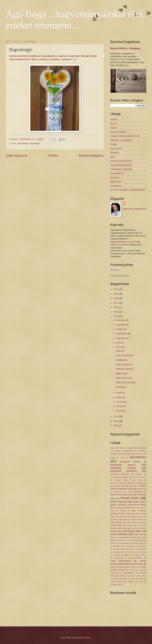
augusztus (121, 338)
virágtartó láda (133, 582)
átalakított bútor (130, 451)
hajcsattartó (23, 143)
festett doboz (116, 495)
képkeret (117, 546)
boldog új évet (117, 458)
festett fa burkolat (118, 511)
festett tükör (139, 534)
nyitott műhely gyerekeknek (121, 567)
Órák (113, 157)
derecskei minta (121, 480)
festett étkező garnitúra (135, 508)
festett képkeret (137, 519)
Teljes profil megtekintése (134, 209)
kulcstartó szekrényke (121, 552)
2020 (116, 289)
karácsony (142, 543)
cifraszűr (125, 477)
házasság (135, 537)
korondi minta (119, 549)
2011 (116, 425)
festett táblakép (119, 534)
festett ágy (132, 495)
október (120, 329)
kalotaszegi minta (127, 543)
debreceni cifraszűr (139, 477)
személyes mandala (127, 579)
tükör (141, 579)
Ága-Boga (114, 270)
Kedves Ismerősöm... (125, 355)
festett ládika (116, 525)
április (119, 397)
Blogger (87, 638)
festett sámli (139, 528)
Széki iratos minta (124, 378)
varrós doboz (116, 582)
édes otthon (138, 480)
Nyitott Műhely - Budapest (126, 48)
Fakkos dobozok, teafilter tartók (125, 136)
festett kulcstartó (137, 522)
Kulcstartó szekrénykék (121, 161)
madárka (143, 552)
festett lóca (132, 525)
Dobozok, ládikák (118, 132)
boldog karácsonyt (137, 454)
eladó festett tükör (129, 483)
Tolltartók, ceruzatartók (121, 140)
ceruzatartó (115, 477)
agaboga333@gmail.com (122, 242)
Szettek (114, 144)
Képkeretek (116, 182)
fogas (112, 537)
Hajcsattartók (116, 148)
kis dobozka (129, 546)
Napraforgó (121, 387)
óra (137, 567)
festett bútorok (118, 502)
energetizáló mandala (119, 486)
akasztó (113, 448)
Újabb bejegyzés (17, 156)
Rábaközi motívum (129, 570)
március (120, 402)
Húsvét (121, 540)
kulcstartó (143, 549)
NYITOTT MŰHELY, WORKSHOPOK (128, 190)
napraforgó (35, 143)
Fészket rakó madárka (126, 382)
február (120, 406)
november (121, 325)
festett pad (126, 528)
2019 (116, 294)
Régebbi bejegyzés (91, 156)
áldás (122, 448)
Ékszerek (115, 177)
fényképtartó (118, 492)
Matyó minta (121, 373)
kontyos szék (141, 546)
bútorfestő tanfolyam (124, 471)
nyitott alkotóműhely (121, 561)
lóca (135, 552)
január (119, 411)
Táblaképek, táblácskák (121, 169)
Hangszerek (116, 186)
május (119, 393)
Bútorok (114, 124)
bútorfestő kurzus (123, 465)
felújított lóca (142, 489)
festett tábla (134, 531)
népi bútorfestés (135, 558)
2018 (116, 298)
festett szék (116, 531)
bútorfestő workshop (120, 474)
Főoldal (53, 156)
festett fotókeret (127, 514)
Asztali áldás (121, 360)
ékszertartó (114, 483)
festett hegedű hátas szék (136, 517)
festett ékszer (118, 508)
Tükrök (114, 128)
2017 (116, 303)
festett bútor (130, 498)
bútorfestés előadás (130, 462)
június (119, 347)
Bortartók (115, 153)
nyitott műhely (136, 564)
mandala (117, 555)
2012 (116, 421)
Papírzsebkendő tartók (121, 165)
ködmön (132, 549)
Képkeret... (121, 351)
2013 (116, 416)
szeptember (122, 334)
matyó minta (129, 555)
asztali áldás (132, 448)
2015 (116, 312)
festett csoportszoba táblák (133, 505)
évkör (135, 486)
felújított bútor (126, 489)
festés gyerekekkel (135, 492)
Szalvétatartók (117, 173)
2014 (116, 316)
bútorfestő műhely (123, 468)
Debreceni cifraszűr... (125, 369)
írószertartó (132, 540)
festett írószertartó (120, 519)
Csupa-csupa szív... (125, 364)
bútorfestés (138, 457)
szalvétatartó (129, 573)
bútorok (139, 474)
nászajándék (118, 558)
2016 (116, 307)
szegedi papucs (126, 576)
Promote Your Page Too (120, 276)
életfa (141, 483)
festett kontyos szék (119, 522)
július (119, 343)
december (121, 320)
